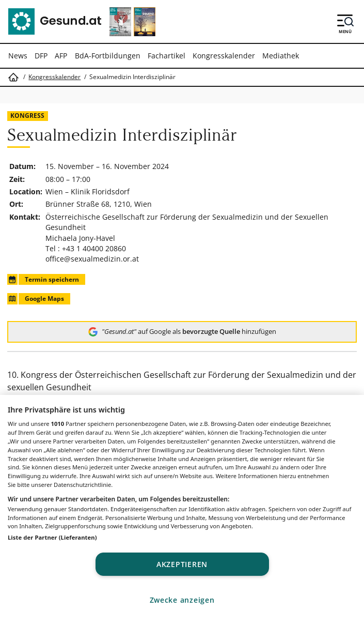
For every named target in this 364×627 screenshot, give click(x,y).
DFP (41, 56)
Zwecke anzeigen (182, 600)
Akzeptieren (182, 564)
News (18, 56)
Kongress (27, 116)
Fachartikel (167, 56)
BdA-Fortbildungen (108, 56)
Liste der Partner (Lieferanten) (52, 537)
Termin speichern (43, 279)
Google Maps (35, 299)
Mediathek (281, 56)
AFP (61, 56)
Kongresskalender (224, 56)
